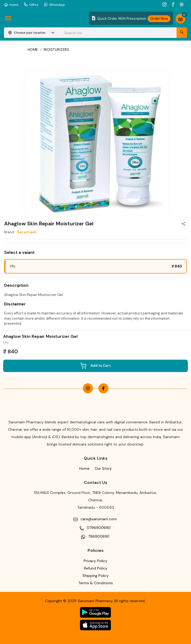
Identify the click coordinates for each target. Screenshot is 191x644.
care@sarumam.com (99, 519)
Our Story (103, 468)
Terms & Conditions (96, 583)
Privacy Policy (95, 561)
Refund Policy (96, 568)
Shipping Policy (95, 576)
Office (31, 4)
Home (11, 4)
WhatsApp (54, 4)
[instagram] (165, 4)
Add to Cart (95, 366)
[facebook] (174, 4)
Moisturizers (56, 50)
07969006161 (99, 528)
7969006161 (99, 536)
